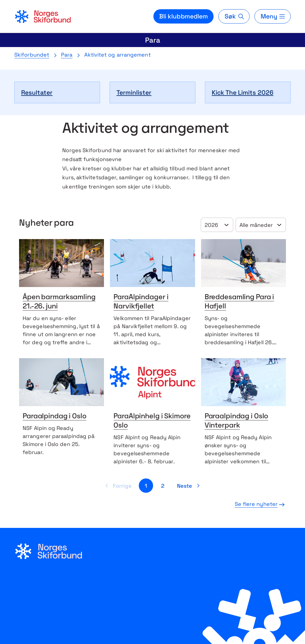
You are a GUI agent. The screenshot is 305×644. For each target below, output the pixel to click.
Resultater (37, 92)
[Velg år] (217, 225)
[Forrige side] (118, 486)
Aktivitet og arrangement (117, 55)
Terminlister (134, 92)
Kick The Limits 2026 (243, 92)
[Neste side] (189, 486)
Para (153, 40)
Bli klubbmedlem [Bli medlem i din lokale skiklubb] (184, 16)
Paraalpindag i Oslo (55, 417)
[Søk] (234, 16)
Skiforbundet (32, 55)
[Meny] (273, 16)
